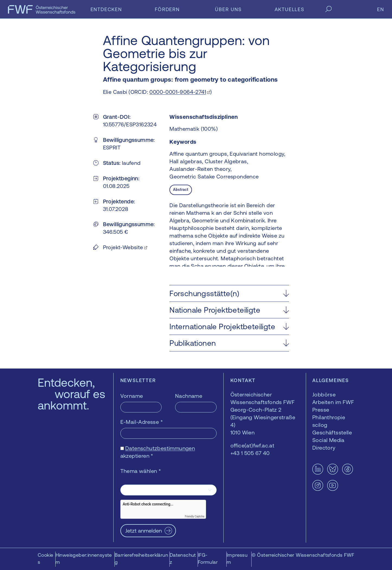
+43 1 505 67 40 (250, 453)
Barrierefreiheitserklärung (141, 558)
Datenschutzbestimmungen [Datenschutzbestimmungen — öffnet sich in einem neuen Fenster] (160, 448)
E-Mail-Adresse (142, 422)
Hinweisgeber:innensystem (84, 558)
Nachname (189, 396)
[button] (229, 293)
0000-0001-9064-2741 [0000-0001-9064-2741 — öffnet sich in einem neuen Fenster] (178, 92)
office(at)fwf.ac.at (253, 445)
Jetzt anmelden (144, 531)
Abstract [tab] (181, 190)
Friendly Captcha (195, 516)
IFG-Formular (208, 558)
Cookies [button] (45, 558)
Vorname (132, 396)
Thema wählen (141, 471)
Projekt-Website (123, 247)
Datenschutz (183, 558)
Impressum (237, 558)
